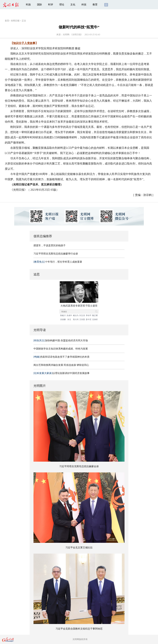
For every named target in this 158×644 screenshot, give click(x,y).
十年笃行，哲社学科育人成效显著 (58, 262)
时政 (28, 5)
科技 (84, 5)
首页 (7, 21)
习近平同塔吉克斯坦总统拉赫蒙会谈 (79, 466)
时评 (51, 5)
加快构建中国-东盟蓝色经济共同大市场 (61, 340)
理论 (62, 5)
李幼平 (89, 315)
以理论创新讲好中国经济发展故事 (61, 373)
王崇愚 (82, 319)
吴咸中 (69, 315)
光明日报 (15, 21)
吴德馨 (63, 319)
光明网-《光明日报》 (73, 35)
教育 (95, 5)
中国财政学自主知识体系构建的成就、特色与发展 (61, 349)
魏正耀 (95, 315)
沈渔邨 (95, 319)
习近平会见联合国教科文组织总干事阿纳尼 (79, 629)
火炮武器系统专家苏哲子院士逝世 (79, 306)
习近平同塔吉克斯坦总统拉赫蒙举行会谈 (56, 254)
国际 (39, 5)
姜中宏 (89, 319)
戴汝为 (76, 315)
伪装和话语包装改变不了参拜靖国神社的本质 (61, 357)
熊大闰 (76, 319)
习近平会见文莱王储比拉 (79, 548)
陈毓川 (63, 315)
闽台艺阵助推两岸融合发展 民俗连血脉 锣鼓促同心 (61, 365)
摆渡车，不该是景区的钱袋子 (50, 245)
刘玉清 (82, 315)
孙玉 (69, 319)
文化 (73, 5)
